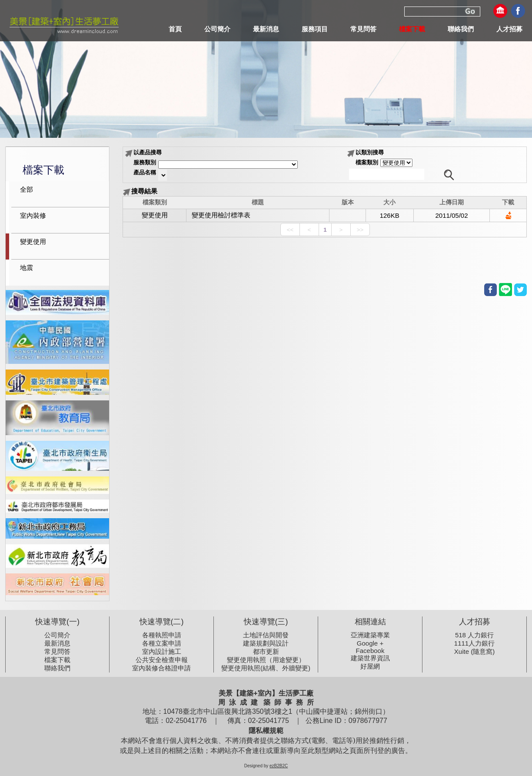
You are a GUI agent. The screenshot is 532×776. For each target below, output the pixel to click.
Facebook (370, 651)
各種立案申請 (162, 643)
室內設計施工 (162, 651)
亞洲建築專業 (370, 635)
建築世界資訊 (370, 658)
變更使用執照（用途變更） (266, 660)
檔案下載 (57, 660)
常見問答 (57, 651)
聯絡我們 (57, 668)
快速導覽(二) (162, 622)
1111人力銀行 (474, 643)
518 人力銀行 (474, 635)
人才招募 (475, 622)
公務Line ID (323, 721)
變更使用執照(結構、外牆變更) (266, 668)
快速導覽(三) (266, 622)
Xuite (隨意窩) (474, 651)
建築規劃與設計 (266, 643)
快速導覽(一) (57, 622)
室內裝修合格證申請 (161, 668)
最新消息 (57, 643)
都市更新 (266, 651)
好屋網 (370, 666)
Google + (370, 643)
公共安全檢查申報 (162, 660)
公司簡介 (57, 635)
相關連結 (370, 622)
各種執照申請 (162, 635)
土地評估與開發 (266, 635)
